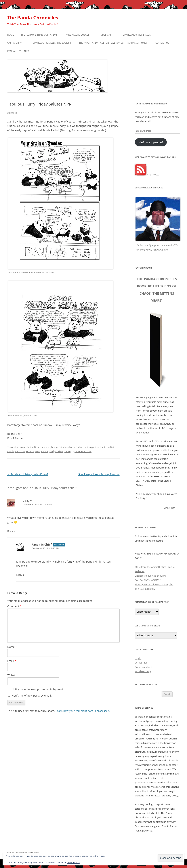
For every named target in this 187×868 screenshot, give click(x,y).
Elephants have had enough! (150, 576)
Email (12, 661)
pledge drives (56, 451)
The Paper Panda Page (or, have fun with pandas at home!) (113, 43)
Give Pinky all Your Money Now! (99, 474)
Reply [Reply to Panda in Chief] (19, 575)
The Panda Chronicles (33, 18)
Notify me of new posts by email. (32, 696)
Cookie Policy (74, 862)
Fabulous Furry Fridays (71, 447)
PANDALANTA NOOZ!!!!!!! (148, 580)
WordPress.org (143, 671)
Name (12, 647)
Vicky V (27, 501)
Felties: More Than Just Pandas (39, 35)
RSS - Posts (147, 175)
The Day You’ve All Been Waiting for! (154, 584)
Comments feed (143, 667)
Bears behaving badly (46, 447)
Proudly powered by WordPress (23, 853)
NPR (37, 451)
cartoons (20, 451)
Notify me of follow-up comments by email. (38, 689)
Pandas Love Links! (18, 51)
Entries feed (141, 663)
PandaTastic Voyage (78, 35)
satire (67, 451)
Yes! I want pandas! (151, 142)
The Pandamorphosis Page (135, 35)
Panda (44, 451)
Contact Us (162, 43)
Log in (138, 658)
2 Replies (12, 113)
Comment (14, 606)
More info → (171, 508)
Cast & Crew (14, 43)
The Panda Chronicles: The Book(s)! (50, 43)
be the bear (103, 447)
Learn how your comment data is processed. (83, 711)
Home (11, 35)
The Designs (105, 35)
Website (12, 675)
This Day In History (145, 589)
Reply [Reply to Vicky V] (10, 531)
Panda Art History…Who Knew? (28, 474)
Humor (30, 451)
